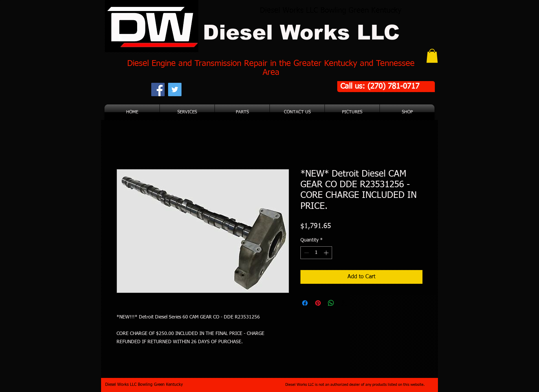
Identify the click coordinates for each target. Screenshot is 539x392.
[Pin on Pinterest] (318, 303)
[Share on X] (344, 303)
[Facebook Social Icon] (158, 89)
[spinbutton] (316, 253)
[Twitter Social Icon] (175, 89)
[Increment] (327, 253)
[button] (432, 56)
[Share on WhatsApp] (331, 303)
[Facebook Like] (225, 89)
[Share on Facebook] (305, 303)
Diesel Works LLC (301, 32)
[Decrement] (306, 253)
